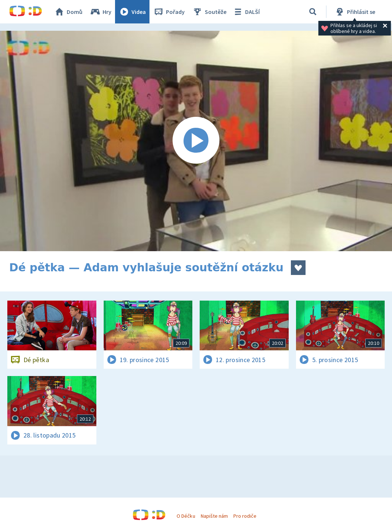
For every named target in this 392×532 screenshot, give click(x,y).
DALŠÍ (246, 12)
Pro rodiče (245, 516)
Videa (132, 12)
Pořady (169, 12)
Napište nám (214, 516)
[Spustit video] (196, 141)
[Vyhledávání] (313, 12)
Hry (101, 12)
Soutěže (209, 12)
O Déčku (186, 516)
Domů (68, 12)
